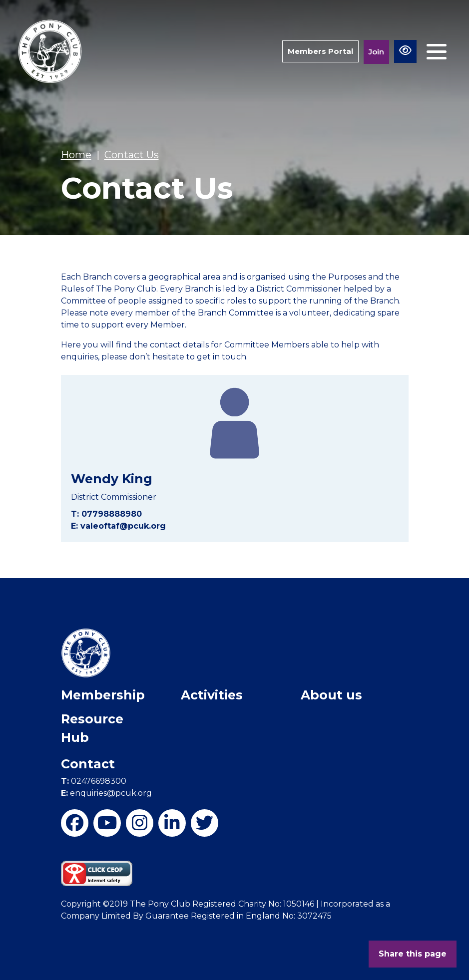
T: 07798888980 (106, 514)
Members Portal (320, 51)
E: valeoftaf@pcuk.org (118, 526)
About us (331, 695)
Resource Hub (92, 728)
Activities (212, 695)
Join (376, 52)
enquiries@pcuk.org (106, 793)
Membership (103, 695)
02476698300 (94, 781)
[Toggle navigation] (437, 52)
